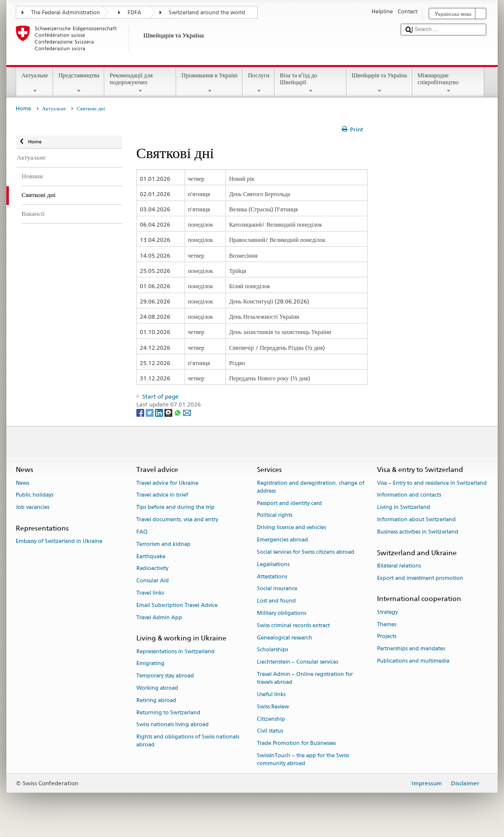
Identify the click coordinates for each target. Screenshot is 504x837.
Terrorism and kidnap (163, 544)
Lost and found (276, 601)
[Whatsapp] (178, 412)
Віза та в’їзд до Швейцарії (311, 83)
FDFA (134, 13)
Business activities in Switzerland (418, 532)
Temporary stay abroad (165, 676)
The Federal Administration (65, 13)
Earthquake (151, 556)
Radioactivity (152, 569)
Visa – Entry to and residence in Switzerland (432, 483)
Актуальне (35, 83)
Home (23, 109)
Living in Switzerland (404, 508)
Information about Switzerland (416, 519)
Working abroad (157, 688)
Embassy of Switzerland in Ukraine (59, 542)
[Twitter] (150, 412)
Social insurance (277, 589)
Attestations (272, 577)
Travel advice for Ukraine (167, 483)
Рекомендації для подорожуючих (140, 83)
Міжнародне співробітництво (448, 83)
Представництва (79, 83)
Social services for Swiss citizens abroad (306, 552)
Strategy (387, 612)
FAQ (142, 532)
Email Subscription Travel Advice (177, 605)
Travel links (150, 593)
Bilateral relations (399, 566)
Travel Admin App (159, 618)
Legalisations (273, 564)
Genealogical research (284, 638)
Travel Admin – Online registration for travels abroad (305, 678)
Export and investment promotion (420, 578)
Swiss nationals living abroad (173, 725)
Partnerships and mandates (411, 649)
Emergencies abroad (283, 540)
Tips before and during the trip (175, 508)
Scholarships (272, 650)
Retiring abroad (156, 700)
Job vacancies (32, 508)
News (22, 483)
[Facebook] (141, 412)
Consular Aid (153, 581)
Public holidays (34, 495)
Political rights (275, 516)
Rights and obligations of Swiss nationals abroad (188, 741)
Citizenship (271, 719)
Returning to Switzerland (168, 713)
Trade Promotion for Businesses (296, 744)
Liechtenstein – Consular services (298, 662)
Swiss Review (273, 707)
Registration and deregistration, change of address (311, 487)
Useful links (271, 694)
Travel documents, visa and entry (177, 519)
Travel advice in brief (162, 495)
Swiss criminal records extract (293, 625)
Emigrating (150, 664)
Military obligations (282, 613)
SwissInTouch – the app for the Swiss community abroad (303, 759)
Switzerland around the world (207, 13)
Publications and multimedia (413, 661)
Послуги (259, 83)
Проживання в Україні (209, 83)
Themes (387, 624)
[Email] (187, 412)
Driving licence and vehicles (291, 528)
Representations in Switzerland (175, 652)
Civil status (270, 731)
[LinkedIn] (160, 412)
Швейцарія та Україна (379, 83)
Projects (387, 637)
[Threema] (169, 412)
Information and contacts (409, 495)
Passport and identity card (289, 503)
